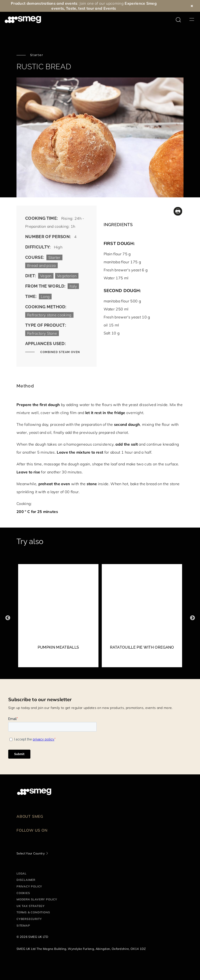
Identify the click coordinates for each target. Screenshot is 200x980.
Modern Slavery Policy (37, 899)
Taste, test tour (80, 8)
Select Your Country (31, 853)
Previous (8, 618)
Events (110, 8)
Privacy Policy (29, 886)
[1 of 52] (58, 618)
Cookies (23, 893)
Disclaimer (26, 880)
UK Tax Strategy (31, 906)
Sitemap (23, 925)
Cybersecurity (29, 919)
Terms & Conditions (33, 912)
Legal (22, 873)
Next (192, 618)
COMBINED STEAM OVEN (60, 352)
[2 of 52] (142, 618)
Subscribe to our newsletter (40, 699)
